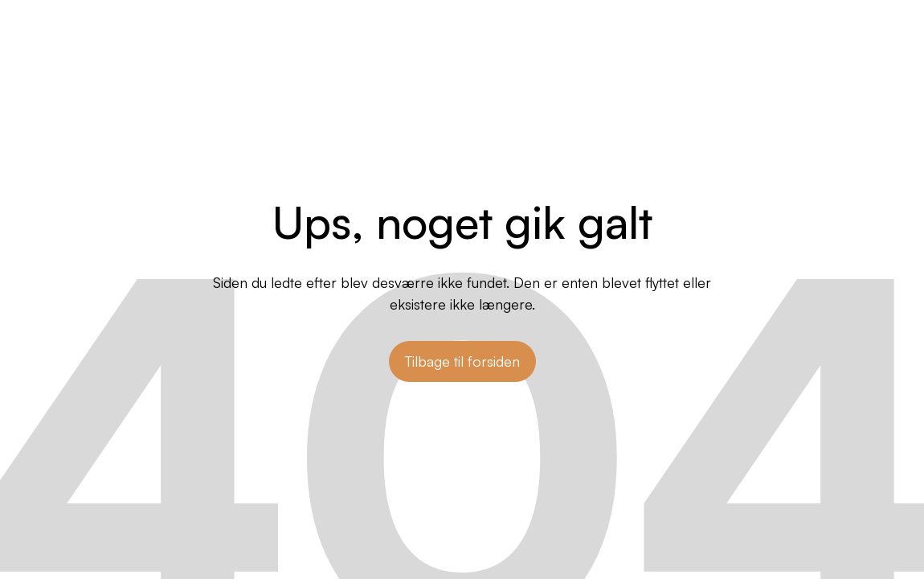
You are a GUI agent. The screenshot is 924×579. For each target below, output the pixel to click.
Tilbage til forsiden (462, 361)
